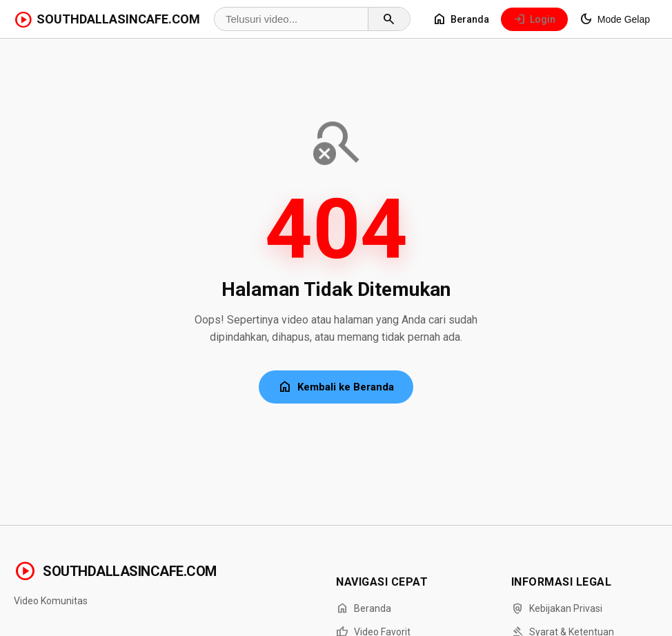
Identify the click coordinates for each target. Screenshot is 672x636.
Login (534, 19)
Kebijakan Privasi (557, 608)
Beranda (461, 19)
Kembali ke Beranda (336, 387)
